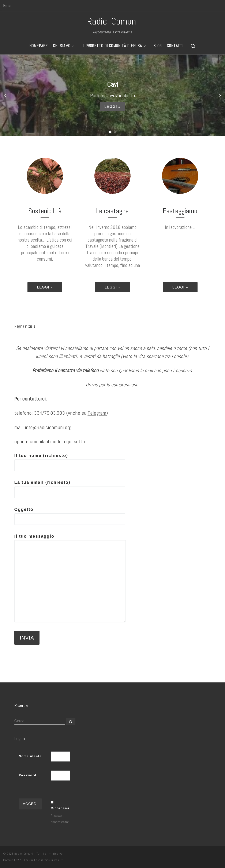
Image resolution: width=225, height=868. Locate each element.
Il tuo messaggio (70, 578)
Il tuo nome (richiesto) (70, 462)
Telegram (97, 413)
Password (28, 775)
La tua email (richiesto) (70, 489)
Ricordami (60, 808)
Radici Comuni (24, 854)
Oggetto (70, 516)
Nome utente (30, 756)
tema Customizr (53, 860)
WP (19, 860)
